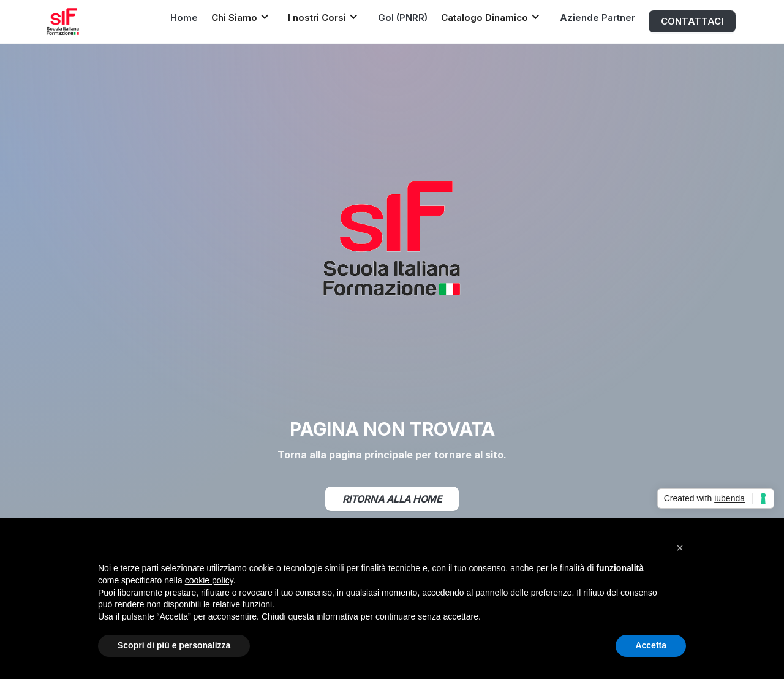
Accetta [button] (651, 645)
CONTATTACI (692, 21)
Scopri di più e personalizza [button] (174, 645)
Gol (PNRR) (403, 17)
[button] (243, 17)
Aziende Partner (597, 17)
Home (184, 17)
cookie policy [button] (209, 580)
